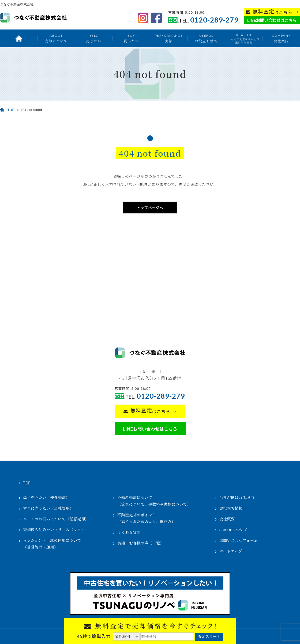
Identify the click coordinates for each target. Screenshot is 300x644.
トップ (19, 38)
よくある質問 (129, 532)
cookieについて (234, 530)
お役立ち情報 (206, 38)
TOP (11, 110)
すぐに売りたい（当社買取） (48, 508)
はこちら (273, 12)
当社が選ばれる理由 (237, 497)
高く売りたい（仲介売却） (46, 497)
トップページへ (150, 208)
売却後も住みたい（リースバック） (54, 530)
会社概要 (227, 519)
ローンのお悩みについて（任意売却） (56, 519)
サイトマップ (231, 551)
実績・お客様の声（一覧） (141, 543)
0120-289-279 (214, 20)
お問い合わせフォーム (239, 540)
